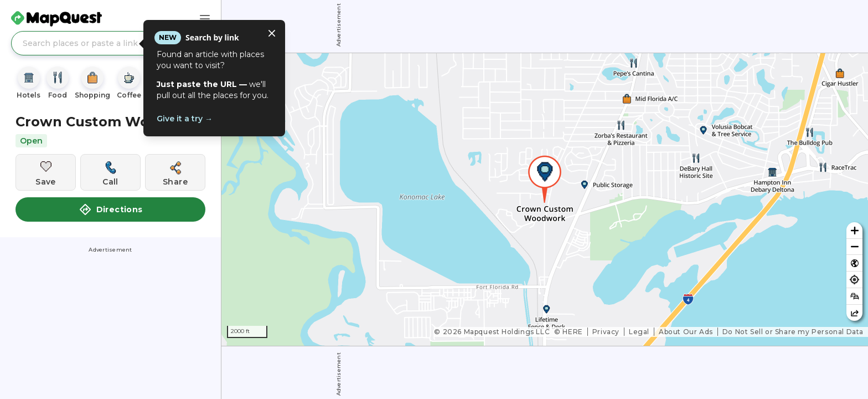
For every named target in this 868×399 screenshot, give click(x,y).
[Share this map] (854, 313)
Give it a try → (185, 119)
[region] (545, 199)
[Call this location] (110, 172)
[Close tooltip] (272, 33)
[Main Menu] (205, 19)
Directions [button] (111, 209)
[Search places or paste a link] (110, 43)
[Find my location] (854, 280)
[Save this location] (46, 172)
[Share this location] (175, 172)
